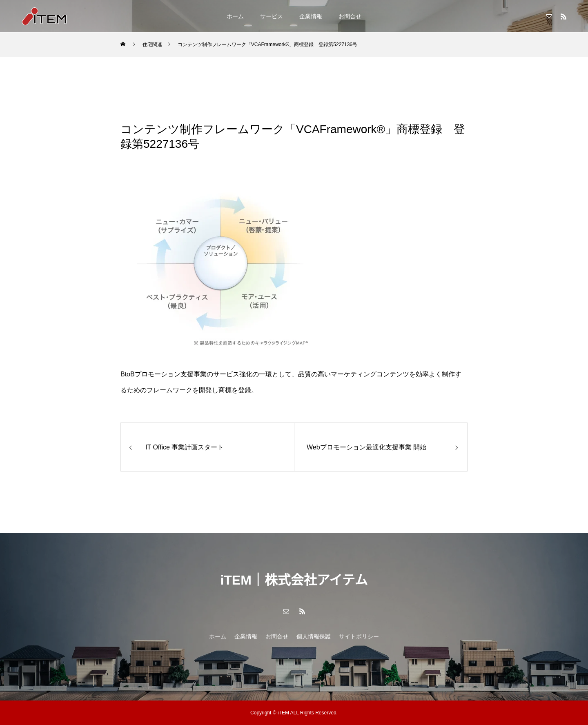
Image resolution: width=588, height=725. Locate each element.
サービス (272, 16)
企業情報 (311, 16)
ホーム (235, 16)
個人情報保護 (314, 636)
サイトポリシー (359, 636)
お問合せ (350, 16)
